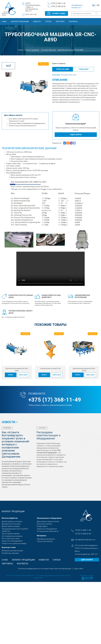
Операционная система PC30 (50, 368)
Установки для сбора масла (48, 531)
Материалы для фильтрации (12, 551)
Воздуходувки (42, 526)
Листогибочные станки (11, 539)
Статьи (48, 22)
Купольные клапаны (45, 524)
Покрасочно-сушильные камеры (14, 543)
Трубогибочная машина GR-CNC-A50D (17, 370)
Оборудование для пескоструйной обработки (15, 530)
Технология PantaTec (45, 541)
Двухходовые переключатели (48, 521)
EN (98, 5)
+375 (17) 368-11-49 (55, 400)
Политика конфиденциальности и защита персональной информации (45, 569)
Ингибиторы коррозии (10, 553)
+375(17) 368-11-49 (58, 3)
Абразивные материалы (46, 539)
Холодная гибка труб (69, 75)
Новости (37, 22)
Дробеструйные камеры (11, 526)
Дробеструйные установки (12, 521)
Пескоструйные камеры (11, 534)
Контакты (73, 22)
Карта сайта (79, 569)
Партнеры (60, 22)
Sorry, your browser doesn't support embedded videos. (50, 269)
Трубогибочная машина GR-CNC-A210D (84, 370)
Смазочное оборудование (47, 529)
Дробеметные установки (11, 524)
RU (94, 5)
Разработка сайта (87, 575)
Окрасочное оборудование (12, 541)
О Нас (4, 22)
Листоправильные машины (12, 536)
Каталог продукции (20, 22)
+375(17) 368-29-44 (58, 6)
